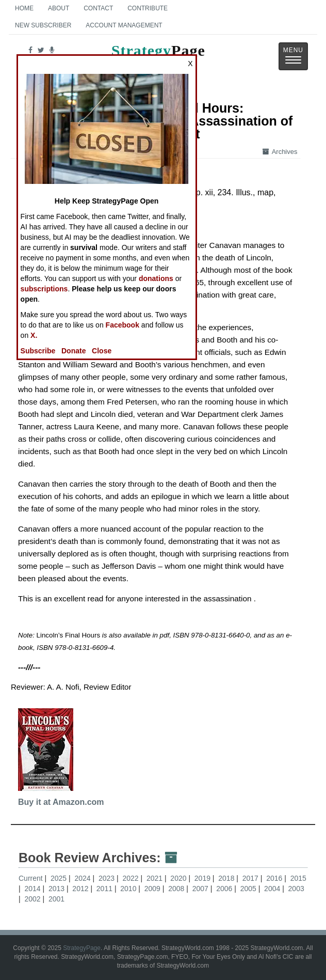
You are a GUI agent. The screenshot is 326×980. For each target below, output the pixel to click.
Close (102, 351)
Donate (74, 351)
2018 (227, 878)
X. (34, 335)
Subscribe (38, 351)
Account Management (124, 25)
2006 (225, 889)
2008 (177, 889)
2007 (201, 889)
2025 (60, 878)
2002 (33, 899)
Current (31, 878)
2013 (58, 889)
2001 (56, 899)
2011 (105, 889)
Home (24, 8)
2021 (156, 878)
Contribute (148, 8)
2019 (203, 878)
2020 (179, 878)
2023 (108, 878)
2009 (153, 889)
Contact (98, 8)
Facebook (123, 325)
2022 (131, 878)
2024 (83, 878)
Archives (280, 152)
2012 (81, 889)
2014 (33, 889)
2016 (275, 878)
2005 (249, 889)
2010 (129, 889)
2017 (251, 878)
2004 (273, 889)
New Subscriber (43, 25)
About (59, 8)
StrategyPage (82, 948)
